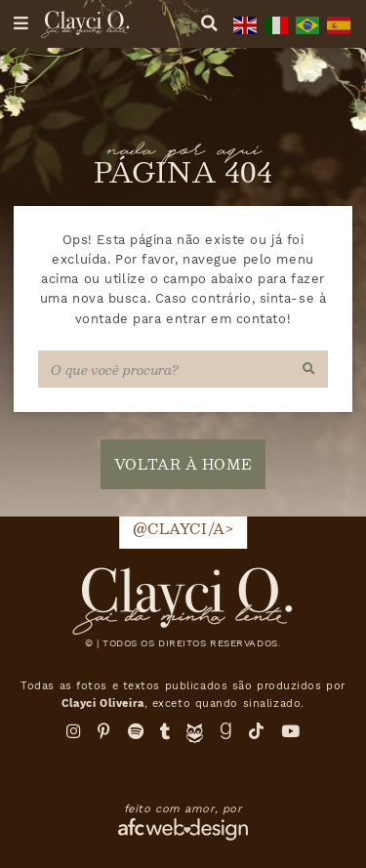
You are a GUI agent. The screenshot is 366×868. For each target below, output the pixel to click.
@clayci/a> (183, 528)
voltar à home (183, 464)
